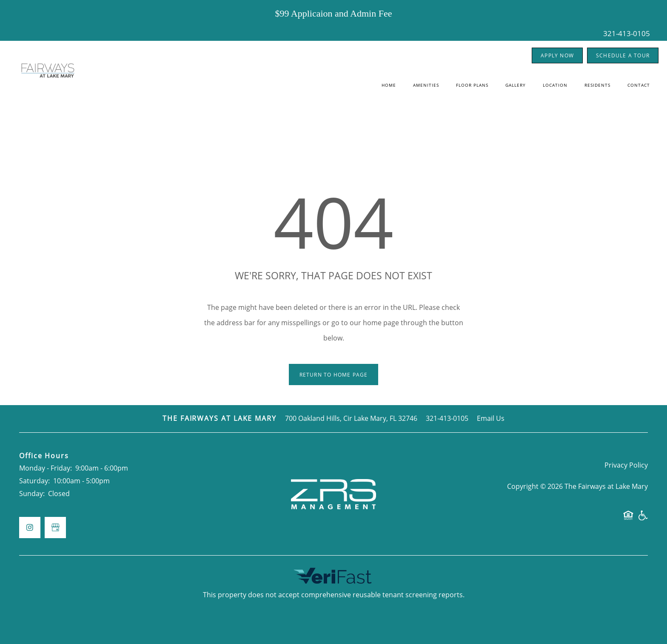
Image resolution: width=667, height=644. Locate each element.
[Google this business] (55, 528)
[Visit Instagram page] (30, 528)
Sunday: (32, 494)
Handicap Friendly (643, 519)
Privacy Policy (626, 465)
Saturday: (34, 481)
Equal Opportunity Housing (628, 519)
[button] (557, 55)
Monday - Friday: (46, 468)
